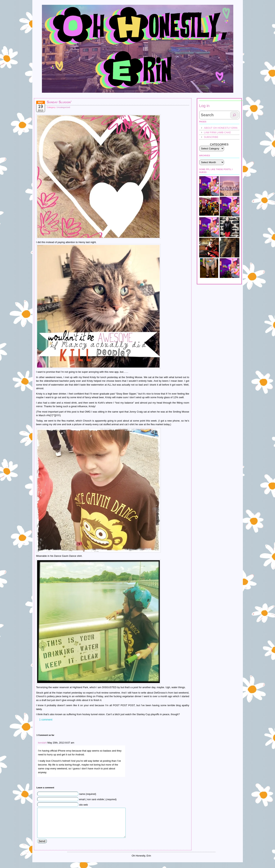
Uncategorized (63, 107)
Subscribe (211, 137)
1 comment (46, 720)
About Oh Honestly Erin (221, 128)
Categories (219, 144)
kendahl (42, 743)
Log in (204, 106)
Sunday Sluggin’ (59, 102)
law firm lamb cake (217, 132)
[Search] (234, 115)
